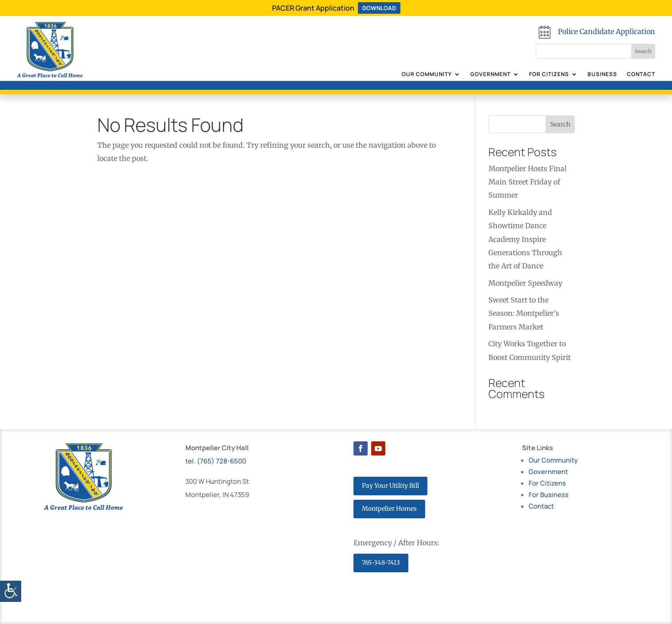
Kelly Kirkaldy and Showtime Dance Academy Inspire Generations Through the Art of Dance (525, 239)
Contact (641, 75)
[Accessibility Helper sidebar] (11, 591)
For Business (549, 495)
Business (602, 75)
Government (490, 75)
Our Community (427, 75)
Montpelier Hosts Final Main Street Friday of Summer (528, 182)
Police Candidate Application (607, 31)
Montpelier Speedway (525, 283)
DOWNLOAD (379, 8)
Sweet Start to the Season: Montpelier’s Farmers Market (524, 313)
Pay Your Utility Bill (390, 486)
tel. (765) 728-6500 (216, 461)
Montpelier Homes (389, 509)
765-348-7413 (381, 563)
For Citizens (549, 75)
